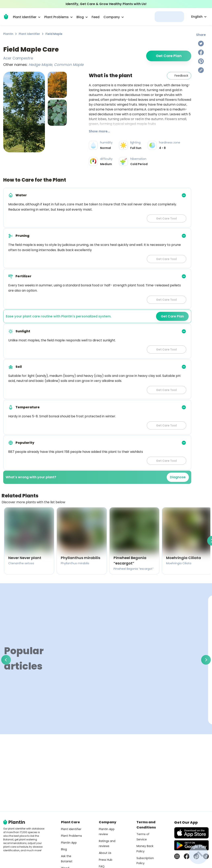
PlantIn (8, 34)
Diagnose (178, 477)
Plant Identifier (29, 34)
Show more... (99, 131)
